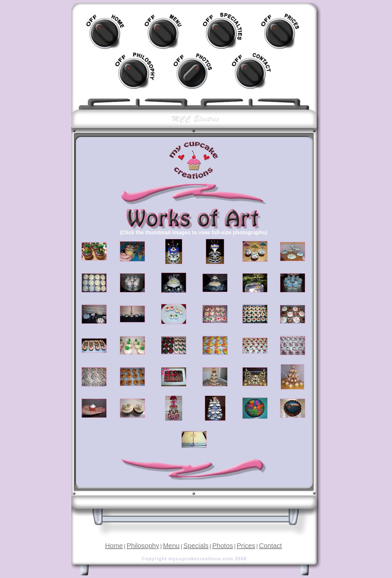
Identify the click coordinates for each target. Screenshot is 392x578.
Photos (222, 546)
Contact (270, 546)
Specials (196, 546)
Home (114, 546)
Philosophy (143, 546)
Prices (246, 546)
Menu (171, 546)
